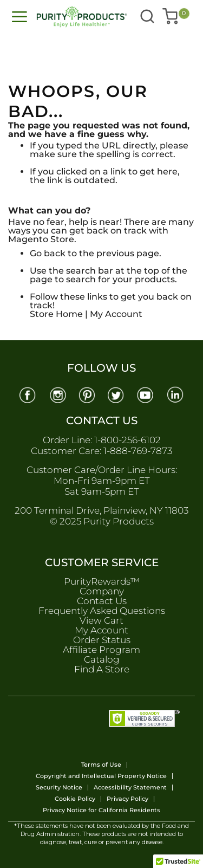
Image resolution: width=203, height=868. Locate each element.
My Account (116, 314)
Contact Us (102, 601)
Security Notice (59, 788)
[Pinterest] (87, 394)
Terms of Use (101, 765)
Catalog (102, 659)
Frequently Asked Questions (102, 611)
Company (102, 591)
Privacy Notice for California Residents (101, 810)
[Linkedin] (176, 394)
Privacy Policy (127, 799)
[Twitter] (116, 394)
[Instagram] (57, 394)
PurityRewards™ (102, 581)
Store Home (56, 314)
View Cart (101, 620)
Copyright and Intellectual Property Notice (101, 776)
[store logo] (62, 17)
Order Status (102, 640)
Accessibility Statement (130, 788)
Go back (48, 253)
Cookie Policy (75, 799)
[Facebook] (27, 394)
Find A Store (102, 669)
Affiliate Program (101, 650)
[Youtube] (146, 394)
